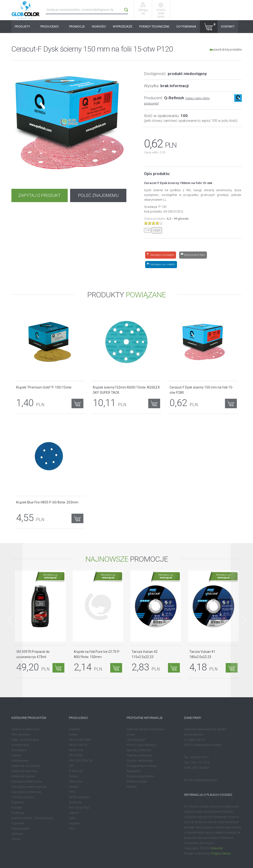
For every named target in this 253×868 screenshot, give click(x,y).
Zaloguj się (143, 12)
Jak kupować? (136, 740)
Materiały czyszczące (26, 766)
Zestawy (17, 834)
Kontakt (132, 787)
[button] (209, 27)
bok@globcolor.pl (206, 780)
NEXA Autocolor (79, 797)
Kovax (73, 734)
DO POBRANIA (186, 26)
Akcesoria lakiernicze (25, 729)
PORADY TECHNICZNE (154, 26)
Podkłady (18, 813)
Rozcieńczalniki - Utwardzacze (32, 818)
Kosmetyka (19, 750)
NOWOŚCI (99, 26)
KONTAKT (228, 26)
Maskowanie (20, 761)
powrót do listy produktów (226, 50)
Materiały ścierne (23, 776)
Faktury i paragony (139, 755)
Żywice (16, 839)
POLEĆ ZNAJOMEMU (98, 195)
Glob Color (76, 781)
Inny (72, 828)
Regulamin (134, 771)
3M (71, 766)
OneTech (74, 729)
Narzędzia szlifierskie (26, 792)
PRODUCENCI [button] (51, 26)
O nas (131, 734)
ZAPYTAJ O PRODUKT (39, 195)
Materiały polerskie (24, 771)
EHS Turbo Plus (79, 808)
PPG (72, 792)
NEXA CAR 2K (78, 745)
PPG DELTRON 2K (81, 761)
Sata (72, 818)
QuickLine (75, 802)
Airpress (75, 823)
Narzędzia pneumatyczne (29, 787)
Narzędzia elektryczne (26, 781)
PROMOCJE (77, 26)
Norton (73, 776)
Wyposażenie (20, 828)
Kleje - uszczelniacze (25, 740)
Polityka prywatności (141, 776)
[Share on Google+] (161, 255)
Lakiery (16, 755)
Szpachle (18, 823)
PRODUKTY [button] (24, 26)
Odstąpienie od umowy (142, 766)
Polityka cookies (137, 781)
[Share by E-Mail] (193, 255)
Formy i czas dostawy (141, 745)
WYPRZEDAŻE (123, 26)
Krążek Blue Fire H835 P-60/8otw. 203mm (47, 502)
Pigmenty (18, 802)
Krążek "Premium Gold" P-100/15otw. (44, 387)
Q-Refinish (76, 771)
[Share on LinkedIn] (161, 265)
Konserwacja (20, 745)
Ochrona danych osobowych (145, 729)
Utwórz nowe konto (161, 13)
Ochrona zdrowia (23, 797)
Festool (74, 787)
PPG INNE (76, 755)
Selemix (74, 813)
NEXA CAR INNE (80, 740)
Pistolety (17, 808)
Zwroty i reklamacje (140, 761)
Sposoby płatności (139, 750)
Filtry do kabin (21, 734)
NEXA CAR (76, 750)
